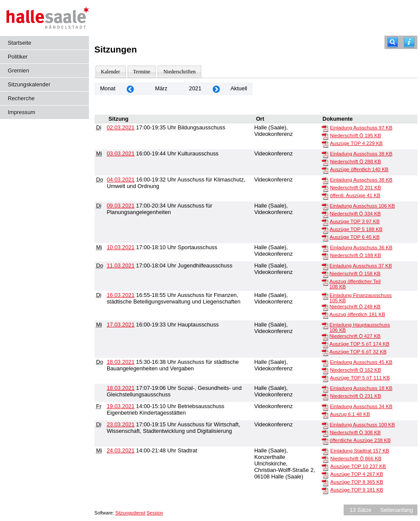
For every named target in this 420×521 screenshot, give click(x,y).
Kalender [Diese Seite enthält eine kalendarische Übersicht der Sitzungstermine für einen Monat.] (111, 72)
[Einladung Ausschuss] (325, 128)
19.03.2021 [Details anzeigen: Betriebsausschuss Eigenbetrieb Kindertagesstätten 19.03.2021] (121, 406)
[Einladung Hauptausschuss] (325, 325)
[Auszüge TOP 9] (325, 490)
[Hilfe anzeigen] (409, 42)
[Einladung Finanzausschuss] (325, 296)
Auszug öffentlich (357, 314)
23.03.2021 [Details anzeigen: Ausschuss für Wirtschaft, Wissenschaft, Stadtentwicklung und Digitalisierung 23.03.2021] (121, 424)
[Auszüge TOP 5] (325, 230)
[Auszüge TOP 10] (325, 467)
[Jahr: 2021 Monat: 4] (216, 89)
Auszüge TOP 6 (355, 237)
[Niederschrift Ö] (325, 136)
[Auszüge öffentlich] (325, 170)
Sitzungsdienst (130, 513)
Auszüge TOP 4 (356, 143)
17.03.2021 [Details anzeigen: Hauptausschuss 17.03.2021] (121, 325)
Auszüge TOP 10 (358, 466)
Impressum (21, 112)
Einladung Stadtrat (360, 451)
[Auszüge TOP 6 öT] (325, 352)
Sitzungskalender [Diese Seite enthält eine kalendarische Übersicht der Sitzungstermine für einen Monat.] (29, 84)
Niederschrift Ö (355, 135)
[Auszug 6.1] (325, 415)
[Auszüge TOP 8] (325, 482)
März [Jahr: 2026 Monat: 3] (161, 88)
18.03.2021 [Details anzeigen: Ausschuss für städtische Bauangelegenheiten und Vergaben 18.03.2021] (121, 362)
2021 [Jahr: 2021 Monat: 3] (195, 88)
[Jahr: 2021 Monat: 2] (130, 89)
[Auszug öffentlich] (325, 315)
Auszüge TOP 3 (355, 221)
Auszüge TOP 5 (356, 229)
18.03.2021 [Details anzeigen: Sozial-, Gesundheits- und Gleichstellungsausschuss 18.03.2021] (121, 388)
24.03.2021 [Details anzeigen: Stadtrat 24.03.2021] (121, 450)
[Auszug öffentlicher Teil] (325, 282)
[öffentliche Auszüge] (325, 441)
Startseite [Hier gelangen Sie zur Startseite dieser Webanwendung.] (20, 43)
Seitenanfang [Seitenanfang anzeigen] (396, 510)
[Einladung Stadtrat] (325, 451)
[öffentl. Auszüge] (325, 196)
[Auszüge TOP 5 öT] (325, 344)
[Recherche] (393, 42)
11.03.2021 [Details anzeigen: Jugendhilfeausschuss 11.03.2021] (121, 265)
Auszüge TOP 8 (357, 482)
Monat (108, 88)
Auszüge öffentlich (359, 169)
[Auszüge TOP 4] (325, 144)
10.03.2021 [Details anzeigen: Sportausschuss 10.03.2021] (121, 247)
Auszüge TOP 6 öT (358, 352)
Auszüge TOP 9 (357, 490)
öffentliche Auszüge (360, 440)
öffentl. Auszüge (355, 195)
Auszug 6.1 (350, 414)
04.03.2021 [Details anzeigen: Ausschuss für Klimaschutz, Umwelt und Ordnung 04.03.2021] (121, 180)
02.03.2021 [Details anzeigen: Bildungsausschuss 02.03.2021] (121, 127)
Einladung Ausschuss (361, 128)
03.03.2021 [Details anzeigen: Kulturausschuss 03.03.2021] (121, 153)
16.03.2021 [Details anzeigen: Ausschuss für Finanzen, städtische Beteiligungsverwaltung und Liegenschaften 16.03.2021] (121, 295)
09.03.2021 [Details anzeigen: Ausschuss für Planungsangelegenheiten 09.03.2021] (121, 206)
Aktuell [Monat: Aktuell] (239, 88)
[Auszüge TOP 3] (325, 222)
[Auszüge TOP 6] (325, 237)
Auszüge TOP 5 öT (359, 344)
